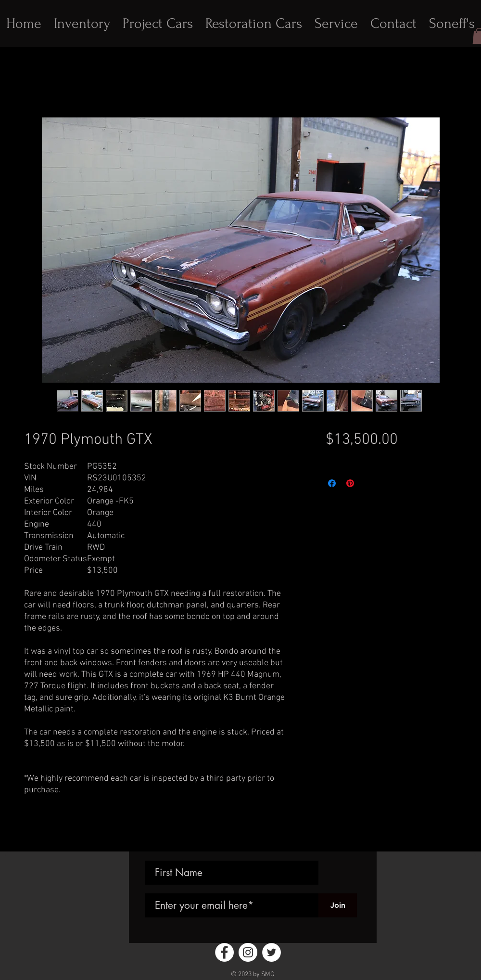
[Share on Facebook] (332, 483)
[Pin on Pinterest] (350, 483)
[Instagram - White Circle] (248, 952)
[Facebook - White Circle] (224, 952)
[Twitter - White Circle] (272, 952)
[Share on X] (368, 483)
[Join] (338, 905)
